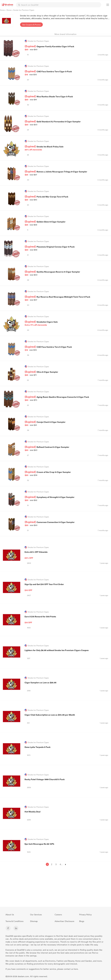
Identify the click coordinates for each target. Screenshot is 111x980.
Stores (9, 10)
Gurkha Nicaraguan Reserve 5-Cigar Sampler (66, 273)
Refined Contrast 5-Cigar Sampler (66, 449)
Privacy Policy (85, 915)
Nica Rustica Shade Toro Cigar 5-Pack (66, 98)
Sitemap (34, 921)
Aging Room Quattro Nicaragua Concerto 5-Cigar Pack (66, 398)
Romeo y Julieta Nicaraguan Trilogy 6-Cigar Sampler (66, 173)
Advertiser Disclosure (64, 921)
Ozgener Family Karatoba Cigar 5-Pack (66, 48)
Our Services (36, 915)
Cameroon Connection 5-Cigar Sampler (66, 524)
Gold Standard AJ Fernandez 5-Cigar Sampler (66, 123)
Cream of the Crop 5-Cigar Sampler (66, 474)
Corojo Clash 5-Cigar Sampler (66, 423)
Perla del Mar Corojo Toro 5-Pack (66, 198)
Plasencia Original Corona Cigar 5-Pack (66, 248)
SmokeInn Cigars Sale (66, 323)
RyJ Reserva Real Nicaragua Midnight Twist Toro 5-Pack (66, 298)
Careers (58, 915)
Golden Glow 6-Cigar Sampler (66, 223)
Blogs (82, 921)
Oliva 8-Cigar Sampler (66, 373)
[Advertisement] (89, 887)
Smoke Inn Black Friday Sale (66, 148)
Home (2, 10)
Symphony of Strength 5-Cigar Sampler (66, 499)
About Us (10, 915)
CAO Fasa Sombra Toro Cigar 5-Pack (66, 73)
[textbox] (59, 5)
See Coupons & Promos (31, 25)
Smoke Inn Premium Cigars (37, 547)
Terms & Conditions (14, 921)
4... (61, 864)
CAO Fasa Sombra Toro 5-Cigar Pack (66, 348)
